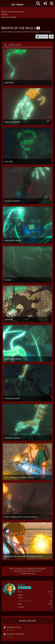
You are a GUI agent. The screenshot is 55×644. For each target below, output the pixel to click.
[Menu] (52, 3)
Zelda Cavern (36, 571)
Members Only (14, 627)
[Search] (38, 3)
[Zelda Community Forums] (18, 4)
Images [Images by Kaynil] (20, 595)
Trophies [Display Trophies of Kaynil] (21, 607)
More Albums (28, 621)
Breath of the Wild (15, 634)
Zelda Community (16, 569)
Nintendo (41, 569)
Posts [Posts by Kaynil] (20, 592)
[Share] (51, 37)
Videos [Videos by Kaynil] (20, 598)
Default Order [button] (15, 45)
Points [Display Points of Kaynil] (20, 604)
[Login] (45, 3)
